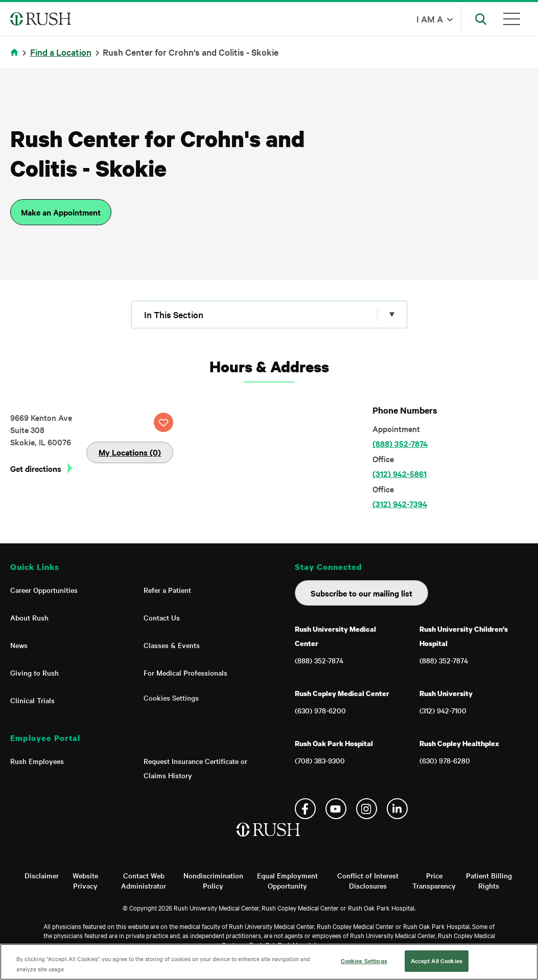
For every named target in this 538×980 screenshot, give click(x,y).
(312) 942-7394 (400, 504)
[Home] (269, 840)
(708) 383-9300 (320, 760)
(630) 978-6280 (445, 760)
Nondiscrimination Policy (213, 880)
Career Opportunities (44, 590)
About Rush (29, 617)
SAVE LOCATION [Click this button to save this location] (163, 422)
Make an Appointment (61, 212)
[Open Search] (481, 19)
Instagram (367, 809)
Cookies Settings (171, 698)
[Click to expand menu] (269, 315)
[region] (269, 962)
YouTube (336, 809)
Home (16, 58)
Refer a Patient (167, 590)
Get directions (36, 468)
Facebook (305, 809)
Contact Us (162, 617)
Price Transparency (434, 880)
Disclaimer (42, 875)
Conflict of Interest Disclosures (368, 880)
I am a (430, 19)
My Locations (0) (130, 452)
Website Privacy (85, 880)
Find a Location (61, 52)
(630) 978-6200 (320, 710)
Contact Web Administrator (144, 880)
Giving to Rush (34, 673)
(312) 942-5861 (400, 473)
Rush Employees (37, 761)
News (19, 645)
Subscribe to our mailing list (361, 593)
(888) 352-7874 (400, 443)
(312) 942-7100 (443, 710)
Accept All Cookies (437, 961)
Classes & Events (172, 645)
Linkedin (397, 809)
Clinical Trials (32, 700)
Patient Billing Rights (489, 880)
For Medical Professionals (185, 673)
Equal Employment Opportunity (287, 880)
